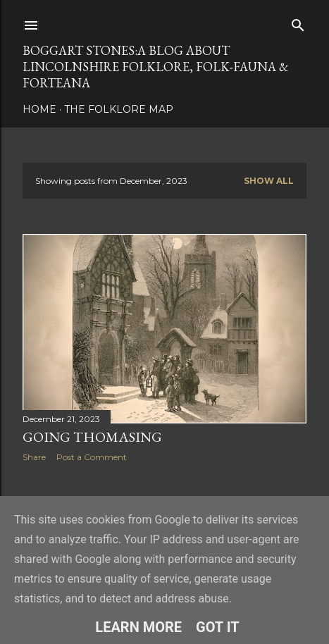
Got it (218, 627)
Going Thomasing (92, 437)
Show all (269, 181)
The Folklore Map (119, 109)
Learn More (138, 627)
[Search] (298, 22)
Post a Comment (92, 457)
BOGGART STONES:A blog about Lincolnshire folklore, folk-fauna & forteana (155, 67)
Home (39, 109)
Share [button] (34, 457)
